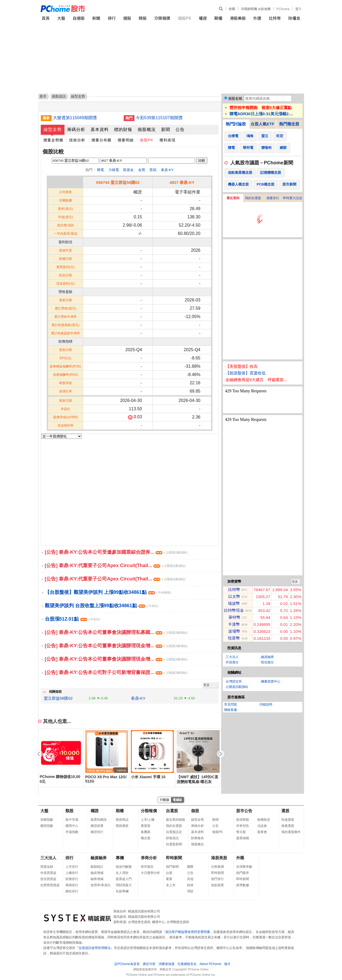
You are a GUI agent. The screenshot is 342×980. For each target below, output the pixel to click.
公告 (180, 129)
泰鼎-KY (167, 170)
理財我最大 (124, 885)
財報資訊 (172, 838)
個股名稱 (235, 98)
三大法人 (232, 657)
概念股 (146, 838)
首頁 (46, 18)
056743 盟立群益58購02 (118, 182)
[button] (221, 754)
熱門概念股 (289, 124)
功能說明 (266, 704)
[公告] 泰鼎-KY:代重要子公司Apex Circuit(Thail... (115, 565)
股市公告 (244, 811)
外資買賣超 (48, 873)
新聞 (232, 9)
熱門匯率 (243, 873)
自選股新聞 (174, 844)
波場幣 (234, 631)
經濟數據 (243, 885)
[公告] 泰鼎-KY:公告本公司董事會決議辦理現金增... (116, 646)
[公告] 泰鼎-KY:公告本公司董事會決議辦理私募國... (116, 632)
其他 (190, 879)
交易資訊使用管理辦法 (95, 948)
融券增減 (97, 879)
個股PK (185, 18)
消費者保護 (166, 964)
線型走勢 (53, 129)
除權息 (294, 18)
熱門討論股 (236, 124)
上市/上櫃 (148, 820)
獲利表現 (168, 140)
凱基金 (128, 170)
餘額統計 (97, 867)
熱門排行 (217, 879)
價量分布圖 (101, 140)
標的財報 (123, 129)
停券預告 (243, 826)
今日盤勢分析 (150, 873)
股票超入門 (124, 879)
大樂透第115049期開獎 (75, 118)
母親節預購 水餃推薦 (256, 9)
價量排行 (273, 198)
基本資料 (100, 129)
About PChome (210, 964)
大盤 (61, 18)
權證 (203, 18)
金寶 (142, 170)
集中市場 (72, 820)
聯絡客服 (231, 710)
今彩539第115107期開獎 (159, 118)
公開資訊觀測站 (237, 687)
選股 (127, 18)
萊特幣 (234, 617)
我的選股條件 (291, 832)
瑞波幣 (234, 603)
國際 (190, 867)
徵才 (227, 964)
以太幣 (234, 596)
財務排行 (72, 879)
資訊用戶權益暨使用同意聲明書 (188, 932)
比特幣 (275, 18)
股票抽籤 (243, 838)
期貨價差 (122, 826)
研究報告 (147, 867)
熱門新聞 (172, 867)
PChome (283, 9)
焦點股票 (217, 885)
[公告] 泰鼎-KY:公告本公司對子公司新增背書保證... (116, 672)
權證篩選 (97, 826)
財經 (190, 885)
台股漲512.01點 (73, 619)
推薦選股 (288, 826)
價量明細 (126, 140)
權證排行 (97, 832)
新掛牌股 (243, 820)
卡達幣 (234, 624)
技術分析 (77, 140)
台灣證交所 (234, 681)
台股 (169, 873)
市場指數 (72, 832)
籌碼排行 (72, 885)
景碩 (153, 170)
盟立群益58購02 (58, 698)
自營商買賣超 (50, 885)
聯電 (100, 170)
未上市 (171, 885)
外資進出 (232, 662)
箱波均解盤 (124, 867)
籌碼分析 (76, 129)
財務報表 (197, 838)
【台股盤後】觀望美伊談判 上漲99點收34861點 (108, 592)
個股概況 (147, 129)
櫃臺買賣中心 (271, 681)
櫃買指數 (47, 826)
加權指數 (47, 820)
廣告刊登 (149, 964)
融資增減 (97, 873)
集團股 (146, 832)
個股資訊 (59, 96)
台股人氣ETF (262, 124)
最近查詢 (233, 198)
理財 (190, 891)
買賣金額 (47, 867)
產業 (169, 879)
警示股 (241, 832)
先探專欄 (122, 891)
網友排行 (72, 891)
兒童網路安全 (187, 964)
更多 (207, 685)
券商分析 (149, 858)
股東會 (262, 832)
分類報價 (162, 18)
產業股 (146, 826)
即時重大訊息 (293, 198)
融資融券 (267, 657)
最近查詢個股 (176, 820)
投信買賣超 (48, 879)
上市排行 (72, 867)
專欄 (120, 858)
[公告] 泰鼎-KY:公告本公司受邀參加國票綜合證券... (116, 552)
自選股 (79, 18)
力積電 (114, 170)
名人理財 (122, 873)
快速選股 (288, 820)
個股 (195, 811)
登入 (298, 9)
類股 (143, 18)
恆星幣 (234, 638)
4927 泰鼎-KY (182, 182)
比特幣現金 (234, 610)
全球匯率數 (244, 867)
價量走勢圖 (53, 140)
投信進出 (267, 662)
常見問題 (231, 704)
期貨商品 (122, 820)
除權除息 (264, 820)
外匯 (257, 18)
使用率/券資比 (101, 885)
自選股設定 (174, 832)
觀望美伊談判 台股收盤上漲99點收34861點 (102, 606)
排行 (112, 18)
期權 (218, 18)
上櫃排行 (72, 873)
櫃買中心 (72, 826)
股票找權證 (99, 820)
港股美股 (238, 18)
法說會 (262, 826)
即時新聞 (174, 858)
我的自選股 (253, 198)
